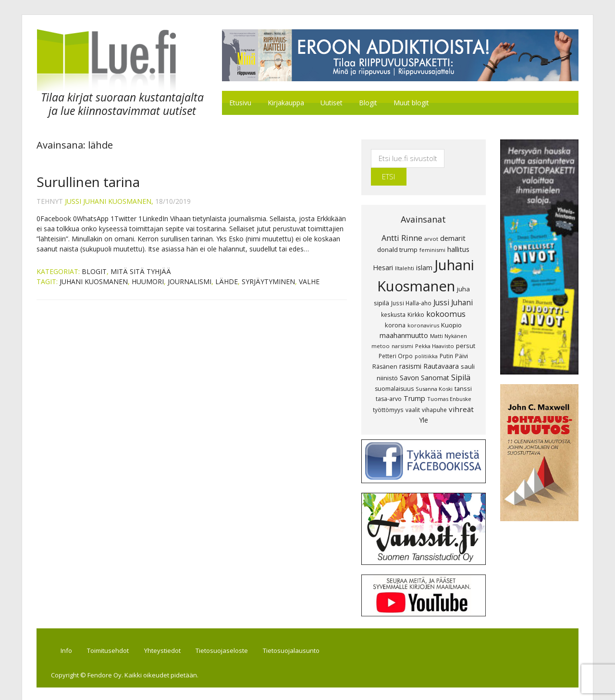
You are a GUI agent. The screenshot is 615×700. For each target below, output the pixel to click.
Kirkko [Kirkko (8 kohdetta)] (416, 297)
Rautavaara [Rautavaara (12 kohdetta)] (441, 349)
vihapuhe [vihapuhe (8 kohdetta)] (434, 392)
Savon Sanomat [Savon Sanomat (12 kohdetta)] (424, 360)
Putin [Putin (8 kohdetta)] (446, 338)
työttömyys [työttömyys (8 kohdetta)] (388, 392)
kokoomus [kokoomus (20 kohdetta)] (446, 297)
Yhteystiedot (163, 634)
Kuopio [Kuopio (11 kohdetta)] (451, 308)
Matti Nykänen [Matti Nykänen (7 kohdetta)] (449, 319)
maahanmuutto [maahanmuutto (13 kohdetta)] (404, 318)
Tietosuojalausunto (293, 634)
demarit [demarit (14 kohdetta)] (453, 221)
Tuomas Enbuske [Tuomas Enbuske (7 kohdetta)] (449, 381)
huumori (148, 282)
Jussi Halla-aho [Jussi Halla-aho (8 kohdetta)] (411, 286)
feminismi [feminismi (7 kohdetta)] (432, 232)
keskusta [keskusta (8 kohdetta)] (393, 297)
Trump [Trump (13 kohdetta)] (414, 381)
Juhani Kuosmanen (94, 282)
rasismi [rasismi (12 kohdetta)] (410, 349)
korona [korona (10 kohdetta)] (395, 308)
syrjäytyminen (268, 282)
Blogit (94, 272)
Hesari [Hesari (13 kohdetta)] (383, 250)
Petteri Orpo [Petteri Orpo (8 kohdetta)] (396, 338)
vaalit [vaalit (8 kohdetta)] (413, 392)
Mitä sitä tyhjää (141, 272)
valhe (309, 282)
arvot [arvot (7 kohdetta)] (431, 221)
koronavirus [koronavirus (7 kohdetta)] (423, 308)
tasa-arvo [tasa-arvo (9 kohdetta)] (389, 381)
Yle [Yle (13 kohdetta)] (424, 403)
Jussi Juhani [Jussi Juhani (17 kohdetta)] (453, 285)
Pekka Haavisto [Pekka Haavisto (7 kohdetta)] (435, 329)
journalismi (190, 282)
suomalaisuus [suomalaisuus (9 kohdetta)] (394, 371)
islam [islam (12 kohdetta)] (424, 250)
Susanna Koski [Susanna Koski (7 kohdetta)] (434, 371)
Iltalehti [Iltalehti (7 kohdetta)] (405, 251)
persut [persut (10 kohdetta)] (466, 328)
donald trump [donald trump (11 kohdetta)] (397, 232)
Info (67, 634)
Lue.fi (117, 60)
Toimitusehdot (109, 634)
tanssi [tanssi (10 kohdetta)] (463, 371)
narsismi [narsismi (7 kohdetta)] (402, 329)
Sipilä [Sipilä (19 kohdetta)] (461, 360)
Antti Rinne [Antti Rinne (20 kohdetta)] (402, 221)
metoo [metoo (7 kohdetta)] (381, 329)
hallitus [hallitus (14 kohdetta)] (458, 232)
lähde (227, 282)
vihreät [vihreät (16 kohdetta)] (461, 392)
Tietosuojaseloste (223, 634)
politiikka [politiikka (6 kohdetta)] (426, 339)
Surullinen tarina (88, 182)
